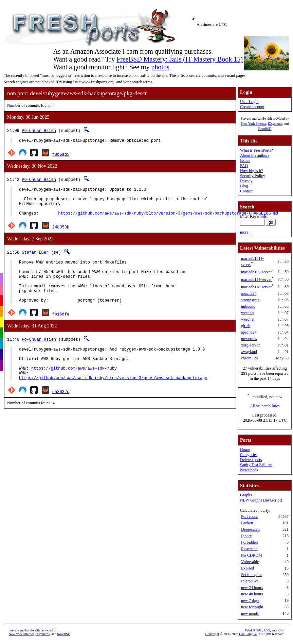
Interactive (250, 581)
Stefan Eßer (35, 259)
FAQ (244, 166)
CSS (267, 630)
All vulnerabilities (265, 406)
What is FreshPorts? (257, 150)
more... (246, 232)
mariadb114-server (256, 279)
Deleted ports (251, 460)
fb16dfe (61, 330)
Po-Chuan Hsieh (39, 130)
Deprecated (250, 529)
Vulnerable (250, 562)
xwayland (249, 352)
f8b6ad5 (61, 155)
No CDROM (252, 555)
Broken (247, 523)
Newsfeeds (249, 470)
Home (245, 450)
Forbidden (249, 542)
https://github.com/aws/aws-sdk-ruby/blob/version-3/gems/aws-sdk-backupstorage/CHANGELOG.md (168, 220)
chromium (249, 358)
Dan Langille (248, 634)
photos (160, 67)
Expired (248, 568)
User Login (249, 102)
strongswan (250, 300)
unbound (248, 306)
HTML (257, 630)
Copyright (212, 634)
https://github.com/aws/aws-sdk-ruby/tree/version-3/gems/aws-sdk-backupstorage (113, 401)
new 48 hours (252, 594)
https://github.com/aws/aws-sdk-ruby (74, 389)
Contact (246, 191)
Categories (249, 455)
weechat (248, 313)
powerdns (249, 339)
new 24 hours (252, 588)
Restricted (249, 549)
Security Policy (253, 176)
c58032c (61, 415)
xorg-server (250, 345)
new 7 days (250, 600)
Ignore (246, 536)
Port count (250, 516)
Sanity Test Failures (256, 465)
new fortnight (252, 607)
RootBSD (265, 129)
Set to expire (251, 575)
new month (250, 613)
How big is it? (252, 171)
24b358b (61, 234)
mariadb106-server (257, 272)
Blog (244, 186)
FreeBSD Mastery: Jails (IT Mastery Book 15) (180, 59)
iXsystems (275, 124)
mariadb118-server (256, 287)
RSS (280, 630)
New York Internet (254, 124)
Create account (252, 107)
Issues (245, 160)
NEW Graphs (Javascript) (261, 500)
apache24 (249, 293)
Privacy (246, 181)
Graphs (246, 495)
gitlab (246, 326)
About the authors (255, 155)
